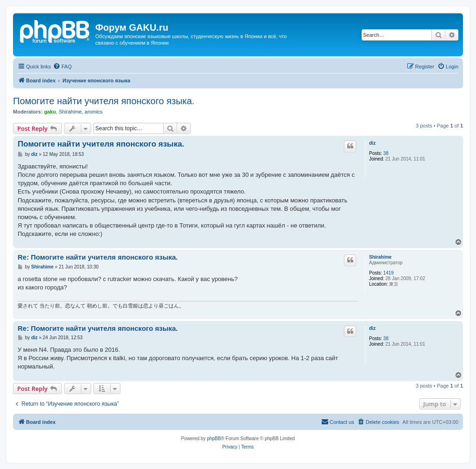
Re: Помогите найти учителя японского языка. (98, 257)
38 (386, 153)
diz (372, 143)
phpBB (214, 439)
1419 (389, 273)
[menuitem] (62, 67)
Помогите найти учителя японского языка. (104, 101)
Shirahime (70, 112)
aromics (94, 112)
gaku (50, 112)
